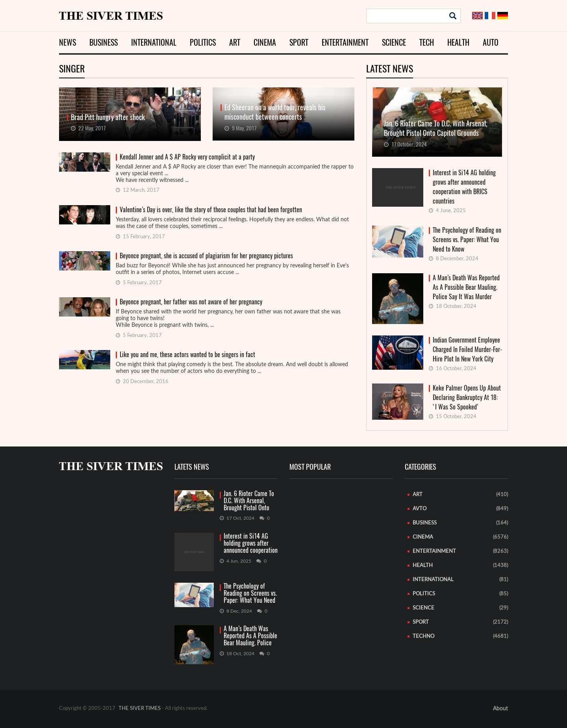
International (154, 42)
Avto (420, 509)
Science (394, 42)
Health (458, 42)
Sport (299, 42)
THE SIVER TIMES (140, 709)
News (68, 42)
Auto (491, 42)
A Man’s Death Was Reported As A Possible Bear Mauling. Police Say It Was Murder (466, 287)
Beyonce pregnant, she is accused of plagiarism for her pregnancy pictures (206, 256)
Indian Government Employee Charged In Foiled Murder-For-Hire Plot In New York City (467, 349)
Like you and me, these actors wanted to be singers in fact (187, 355)
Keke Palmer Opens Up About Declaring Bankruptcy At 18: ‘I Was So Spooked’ (467, 397)
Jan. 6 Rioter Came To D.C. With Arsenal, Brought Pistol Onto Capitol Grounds (249, 501)
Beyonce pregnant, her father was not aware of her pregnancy (191, 302)
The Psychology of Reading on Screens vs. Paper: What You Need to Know (467, 240)
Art (235, 42)
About (500, 709)
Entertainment (345, 42)
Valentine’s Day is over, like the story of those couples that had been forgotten (211, 210)
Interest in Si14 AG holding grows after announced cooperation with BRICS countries (464, 187)
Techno (423, 636)
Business (104, 42)
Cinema (265, 42)
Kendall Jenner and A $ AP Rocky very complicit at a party (187, 157)
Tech (427, 42)
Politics (203, 42)
